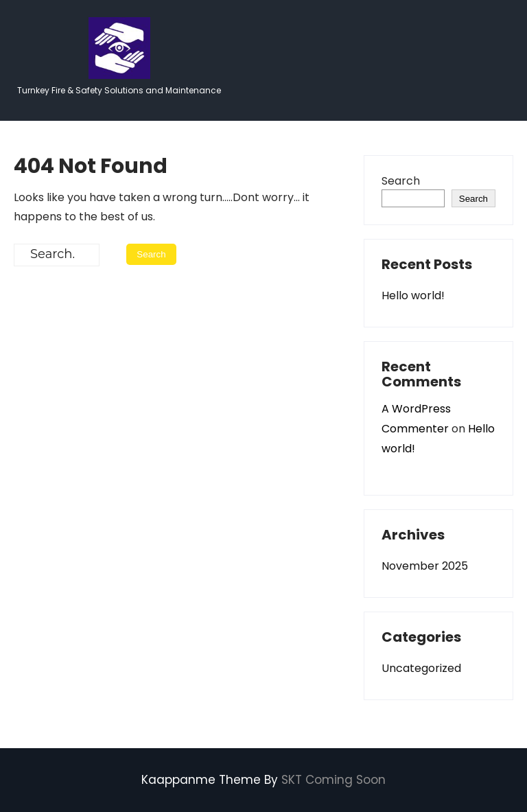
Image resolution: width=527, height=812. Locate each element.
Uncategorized (421, 668)
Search (401, 181)
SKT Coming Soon (333, 780)
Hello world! (413, 295)
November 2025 (425, 566)
